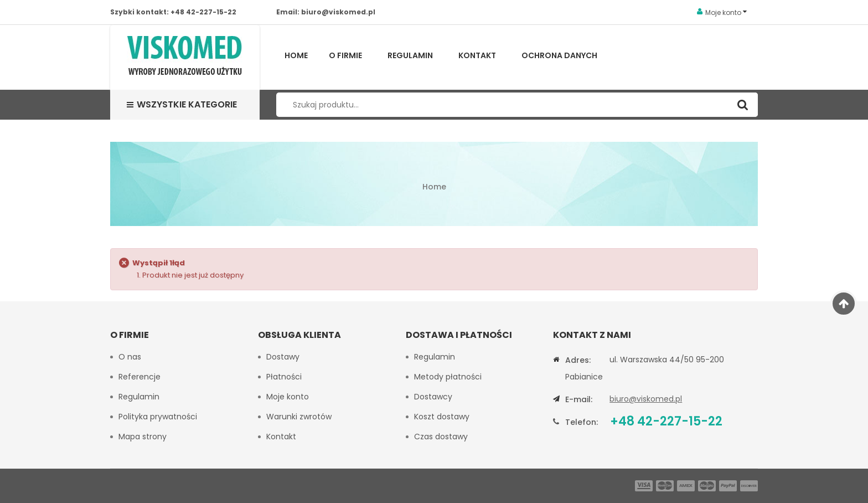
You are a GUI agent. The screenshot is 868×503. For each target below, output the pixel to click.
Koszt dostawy (442, 417)
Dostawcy (433, 397)
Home (296, 55)
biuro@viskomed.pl (338, 12)
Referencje (139, 377)
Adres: (578, 360)
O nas (130, 357)
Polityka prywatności (158, 417)
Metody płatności (448, 377)
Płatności (284, 377)
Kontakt (477, 55)
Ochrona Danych (559, 55)
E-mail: (579, 399)
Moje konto (288, 397)
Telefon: (582, 422)
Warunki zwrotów (299, 417)
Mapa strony (143, 437)
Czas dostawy (441, 437)
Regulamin (410, 55)
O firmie (345, 55)
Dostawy (283, 357)
